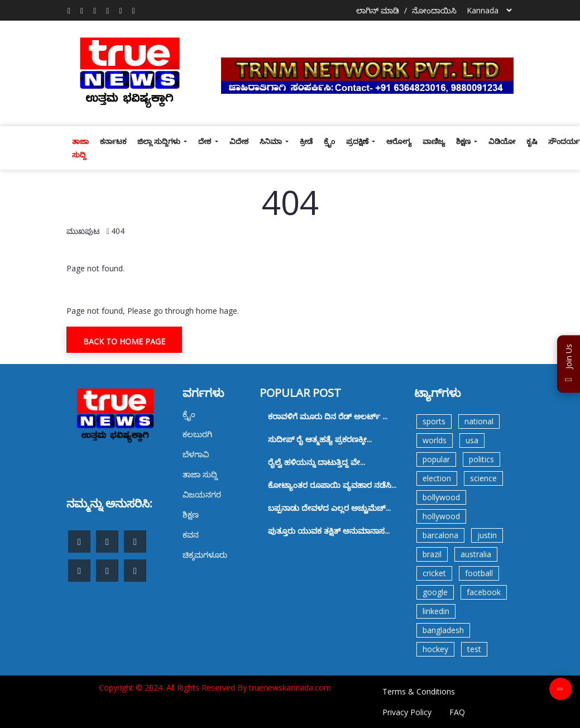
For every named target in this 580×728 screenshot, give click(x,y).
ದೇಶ (205, 141)
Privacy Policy (407, 712)
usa (472, 440)
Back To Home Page (124, 341)
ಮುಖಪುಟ (83, 231)
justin (487, 535)
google (435, 592)
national (479, 421)
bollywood (441, 497)
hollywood (441, 516)
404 (118, 231)
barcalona (440, 535)
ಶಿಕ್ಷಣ (464, 141)
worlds (435, 440)
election (437, 478)
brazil (432, 554)
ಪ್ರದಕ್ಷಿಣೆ (358, 141)
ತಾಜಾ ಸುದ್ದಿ (80, 148)
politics (481, 459)
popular (436, 459)
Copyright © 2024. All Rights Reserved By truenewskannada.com (215, 688)
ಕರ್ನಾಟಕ (113, 141)
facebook (484, 592)
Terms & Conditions (419, 691)
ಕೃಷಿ (532, 141)
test (474, 649)
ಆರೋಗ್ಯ (399, 141)
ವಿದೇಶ (239, 141)
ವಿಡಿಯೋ (502, 141)
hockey (435, 649)
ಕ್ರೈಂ (329, 141)
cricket (434, 573)
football (479, 573)
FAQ (457, 712)
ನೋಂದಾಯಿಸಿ (434, 10)
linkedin (436, 611)
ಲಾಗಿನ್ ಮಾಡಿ (378, 10)
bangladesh (443, 630)
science (483, 478)
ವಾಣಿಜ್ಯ (434, 141)
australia (476, 554)
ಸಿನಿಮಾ (272, 141)
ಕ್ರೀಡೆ (306, 141)
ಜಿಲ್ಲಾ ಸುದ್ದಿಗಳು (160, 141)
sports (434, 421)
